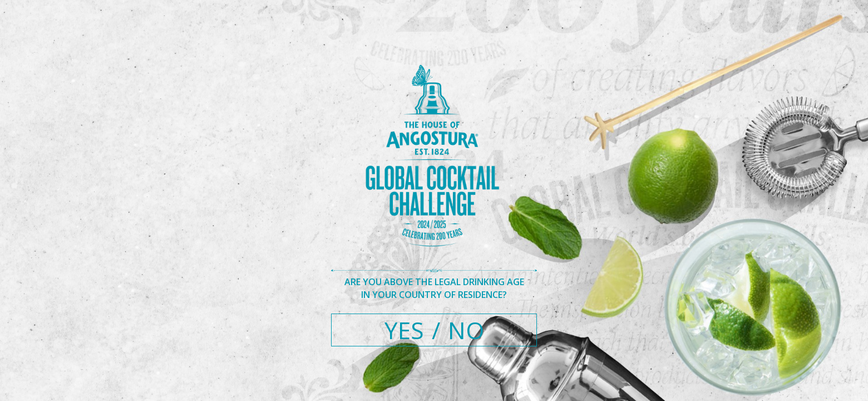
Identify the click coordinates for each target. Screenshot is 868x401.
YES (404, 330)
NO (466, 330)
